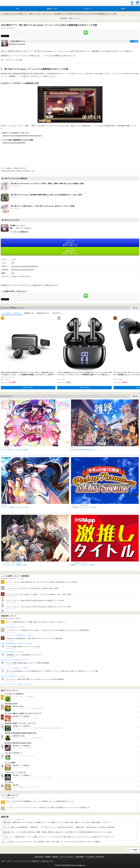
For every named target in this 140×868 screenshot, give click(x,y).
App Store (70, 243)
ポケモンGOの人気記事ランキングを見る (13, 676)
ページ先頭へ (134, 850)
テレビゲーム (57, 313)
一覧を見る (135, 308)
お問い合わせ (39, 857)
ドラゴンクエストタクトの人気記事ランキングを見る (17, 684)
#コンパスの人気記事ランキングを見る (13, 627)
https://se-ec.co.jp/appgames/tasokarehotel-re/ (25, 266)
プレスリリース (47, 14)
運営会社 (55, 857)
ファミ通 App (8, 3)
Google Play (70, 251)
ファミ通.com (90, 857)
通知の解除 (80, 857)
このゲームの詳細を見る (20, 232)
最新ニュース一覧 (35, 14)
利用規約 (48, 857)
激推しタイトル (74, 18)
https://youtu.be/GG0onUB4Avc (14, 143)
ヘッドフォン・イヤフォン (12, 313)
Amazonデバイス (43, 313)
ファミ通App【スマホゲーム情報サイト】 (14, 14)
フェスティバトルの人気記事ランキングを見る (15, 668)
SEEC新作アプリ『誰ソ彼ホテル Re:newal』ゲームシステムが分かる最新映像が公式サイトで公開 (85, 14)
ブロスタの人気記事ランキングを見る (13, 652)
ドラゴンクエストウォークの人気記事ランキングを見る (17, 635)
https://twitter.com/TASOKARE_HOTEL (23, 270)
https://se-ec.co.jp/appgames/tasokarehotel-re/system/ (22, 135)
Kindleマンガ (29, 313)
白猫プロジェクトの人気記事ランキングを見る (15, 660)
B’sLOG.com (100, 857)
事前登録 (64, 18)
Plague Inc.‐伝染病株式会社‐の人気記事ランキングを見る (17, 643)
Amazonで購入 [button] (28, 388)
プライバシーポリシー (67, 857)
